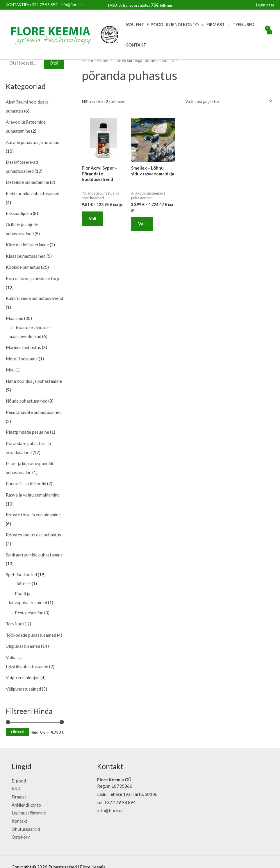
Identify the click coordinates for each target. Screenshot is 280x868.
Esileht (88, 60)
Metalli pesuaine (22, 354)
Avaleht (135, 24)
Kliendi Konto (182, 24)
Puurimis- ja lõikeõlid (26, 476)
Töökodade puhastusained (31, 625)
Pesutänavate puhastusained (34, 406)
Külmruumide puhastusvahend (34, 295)
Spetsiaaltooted (21, 566)
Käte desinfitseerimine (27, 242)
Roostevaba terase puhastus (33, 527)
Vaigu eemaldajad (23, 667)
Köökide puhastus (23, 264)
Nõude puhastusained (27, 396)
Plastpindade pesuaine (27, 426)
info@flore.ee (72, 5)
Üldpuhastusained (23, 636)
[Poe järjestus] (228, 101)
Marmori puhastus (23, 343)
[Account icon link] (265, 5)
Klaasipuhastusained (26, 253)
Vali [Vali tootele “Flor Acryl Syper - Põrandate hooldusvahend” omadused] (93, 219)
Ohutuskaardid (26, 818)
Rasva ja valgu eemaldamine (33, 488)
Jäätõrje (23, 575)
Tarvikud (14, 614)
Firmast (216, 24)
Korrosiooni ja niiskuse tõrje (33, 275)
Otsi (54, 63)
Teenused (244, 24)
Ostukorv (21, 826)
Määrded (15, 314)
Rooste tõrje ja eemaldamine (33, 507)
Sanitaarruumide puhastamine (34, 547)
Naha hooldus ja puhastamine (34, 376)
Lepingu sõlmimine (29, 802)
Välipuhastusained (23, 678)
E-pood (155, 24)
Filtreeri (18, 721)
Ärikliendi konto (27, 794)
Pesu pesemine (29, 604)
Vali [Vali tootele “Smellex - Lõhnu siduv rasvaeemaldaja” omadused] (142, 224)
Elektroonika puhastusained (33, 192)
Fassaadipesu (19, 211)
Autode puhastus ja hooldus (32, 141)
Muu (10, 365)
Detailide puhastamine (27, 181)
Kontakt (136, 45)
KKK (16, 778)
